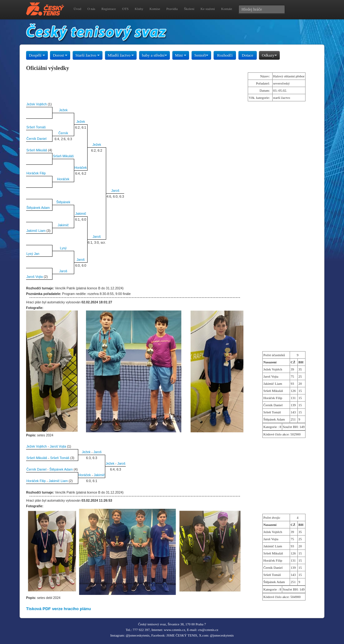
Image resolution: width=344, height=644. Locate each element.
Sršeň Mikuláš (37, 150)
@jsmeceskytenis (138, 635)
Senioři (201, 55)
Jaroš (115, 191)
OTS (125, 9)
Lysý (63, 248)
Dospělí (37, 55)
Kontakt (226, 9)
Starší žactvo (88, 55)
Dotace (248, 55)
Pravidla (172, 9)
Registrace (109, 9)
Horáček (81, 168)
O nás (91, 9)
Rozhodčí (225, 55)
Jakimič (81, 214)
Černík (63, 133)
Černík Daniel (36, 139)
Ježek (63, 110)
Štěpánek (63, 202)
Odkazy (269, 55)
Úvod (77, 9)
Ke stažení (208, 9)
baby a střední (154, 55)
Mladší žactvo (121, 55)
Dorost (60, 55)
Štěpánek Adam (38, 208)
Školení (189, 9)
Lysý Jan (33, 254)
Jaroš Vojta (35, 277)
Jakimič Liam (36, 231)
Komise (155, 9)
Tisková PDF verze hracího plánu (59, 609)
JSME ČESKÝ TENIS (182, 635)
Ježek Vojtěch (37, 104)
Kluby (139, 9)
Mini (181, 55)
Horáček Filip (36, 173)
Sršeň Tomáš (36, 127)
